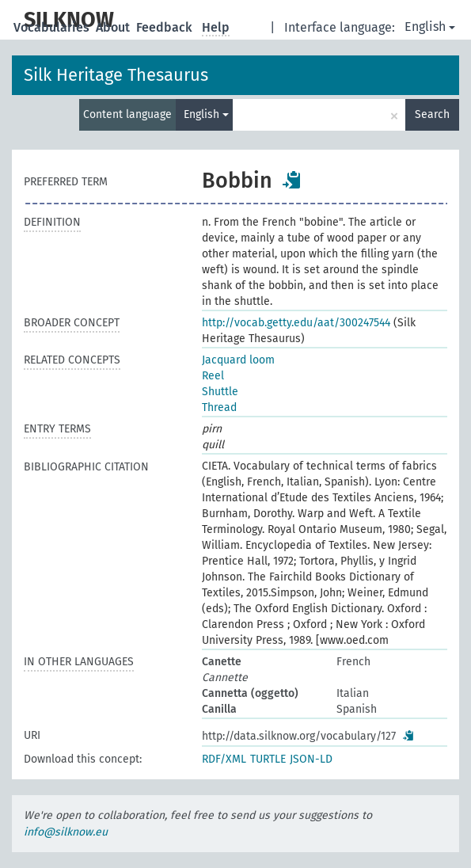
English (430, 27)
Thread (219, 407)
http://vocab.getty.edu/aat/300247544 (296, 323)
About (114, 27)
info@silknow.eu (66, 832)
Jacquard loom (238, 360)
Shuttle (220, 392)
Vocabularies (53, 27)
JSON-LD (311, 759)
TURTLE (268, 759)
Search (432, 114)
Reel (213, 376)
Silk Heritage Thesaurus (116, 75)
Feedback (166, 27)
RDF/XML (224, 759)
